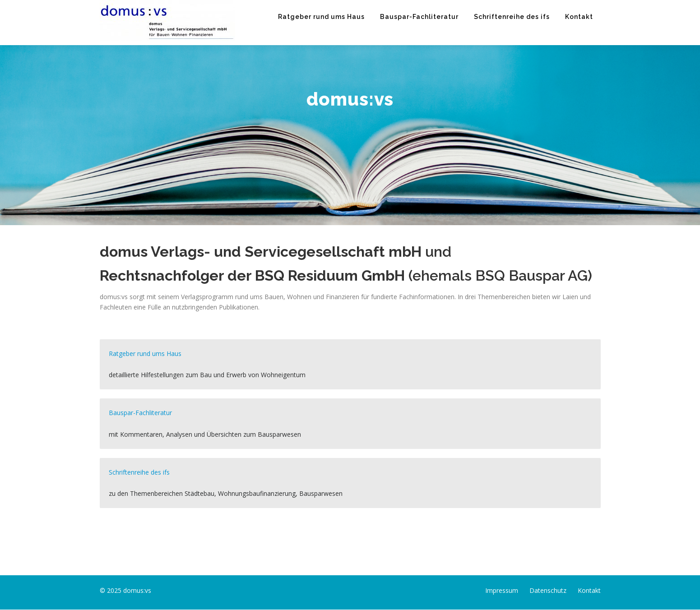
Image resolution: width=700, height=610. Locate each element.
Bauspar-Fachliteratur (419, 17)
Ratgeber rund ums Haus (321, 17)
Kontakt (579, 17)
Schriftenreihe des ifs (512, 17)
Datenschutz (548, 590)
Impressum (502, 590)
